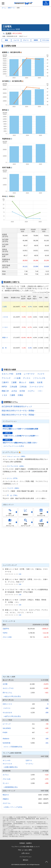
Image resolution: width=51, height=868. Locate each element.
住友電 (40, 382)
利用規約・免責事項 (26, 843)
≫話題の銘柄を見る (11, 767)
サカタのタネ (7, 713)
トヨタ (4, 395)
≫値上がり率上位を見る (12, 696)
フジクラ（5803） (14, 488)
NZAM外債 (6, 743)
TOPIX (5, 633)
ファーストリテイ (36, 387)
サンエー (6, 783)
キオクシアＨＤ (8, 688)
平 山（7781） (13, 495)
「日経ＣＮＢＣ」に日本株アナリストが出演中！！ (21, 436)
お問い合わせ (26, 853)
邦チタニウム (7, 693)
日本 (20, 574)
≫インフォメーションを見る (14, 446)
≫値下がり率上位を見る (12, 716)
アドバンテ (6, 378)
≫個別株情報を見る (11, 787)
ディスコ (27, 378)
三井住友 (23, 387)
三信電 (4, 307)
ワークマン (29, 764)
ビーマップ (7, 724)
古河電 (19, 374)
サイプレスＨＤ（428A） (16, 466)
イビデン (31, 391)
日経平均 (6, 629)
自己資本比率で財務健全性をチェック (17, 406)
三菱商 (12, 395)
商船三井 (5, 391)
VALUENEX (7, 728)
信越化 (32, 382)
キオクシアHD (7, 374)
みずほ (14, 391)
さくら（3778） (13, 478)
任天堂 (22, 391)
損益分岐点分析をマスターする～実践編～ (19, 415)
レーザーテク (29, 374)
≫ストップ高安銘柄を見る (13, 747)
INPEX (4, 387)
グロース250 (7, 637)
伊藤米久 (6, 799)
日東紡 (20, 395)
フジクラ (41, 374)
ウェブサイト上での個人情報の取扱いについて (26, 847)
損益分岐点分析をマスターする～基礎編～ (19, 411)
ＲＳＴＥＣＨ (7, 764)
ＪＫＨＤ (5, 317)
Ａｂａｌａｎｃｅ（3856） (17, 456)
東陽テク (5, 338)
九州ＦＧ (29, 760)
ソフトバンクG (39, 378)
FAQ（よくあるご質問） (25, 850)
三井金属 (13, 387)
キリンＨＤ (7, 760)
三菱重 (14, 382)
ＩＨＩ (40, 391)
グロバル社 (7, 779)
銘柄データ (11, 8)
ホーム (4, 8)
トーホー (5, 327)
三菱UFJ (5, 382)
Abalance (6, 739)
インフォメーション (26, 857)
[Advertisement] (25, 16)
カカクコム (7, 803)
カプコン (6, 775)
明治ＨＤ (6, 795)
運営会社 (26, 860)
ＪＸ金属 (17, 378)
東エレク (23, 382)
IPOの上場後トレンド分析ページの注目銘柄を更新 (20, 429)
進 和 (4, 348)
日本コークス (7, 704)
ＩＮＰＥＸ (7, 708)
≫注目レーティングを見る (13, 807)
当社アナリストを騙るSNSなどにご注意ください (20, 443)
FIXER (5, 732)
